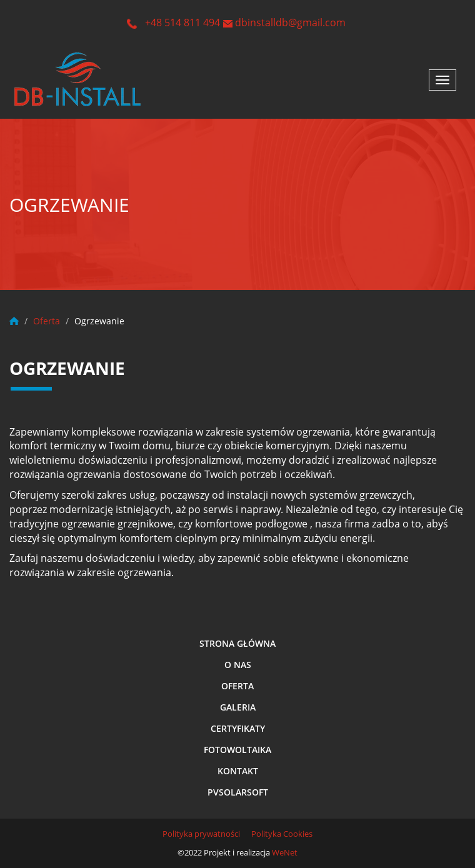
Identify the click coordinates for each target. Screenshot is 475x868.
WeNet (285, 852)
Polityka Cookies (282, 834)
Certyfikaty (238, 728)
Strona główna (237, 643)
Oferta (237, 686)
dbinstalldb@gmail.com (290, 22)
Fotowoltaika (237, 750)
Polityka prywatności (201, 834)
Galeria (238, 707)
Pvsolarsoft (238, 792)
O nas (238, 665)
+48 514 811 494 (182, 22)
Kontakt (238, 771)
